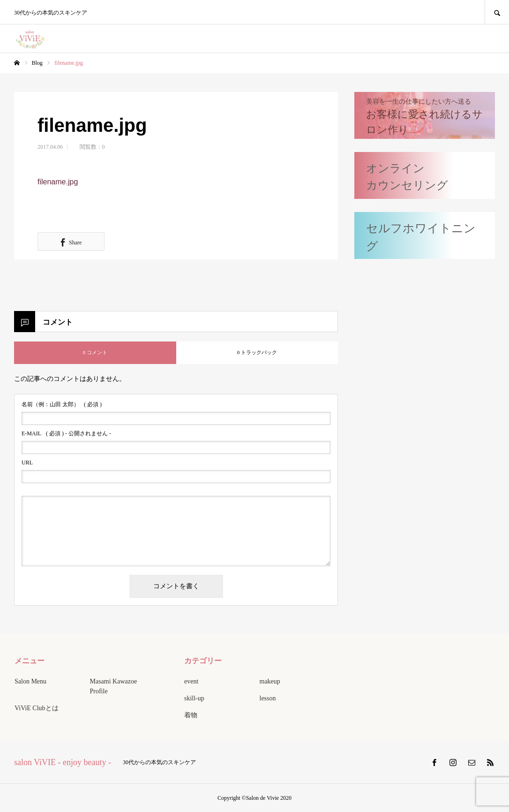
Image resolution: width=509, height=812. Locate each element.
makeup (270, 681)
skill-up (194, 698)
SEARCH (497, 12)
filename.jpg (58, 182)
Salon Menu (30, 681)
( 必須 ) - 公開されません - (66, 433)
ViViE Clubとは (37, 708)
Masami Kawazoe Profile (114, 686)
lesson (268, 698)
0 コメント (95, 352)
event (191, 681)
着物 (191, 715)
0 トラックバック (257, 352)
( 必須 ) (62, 404)
